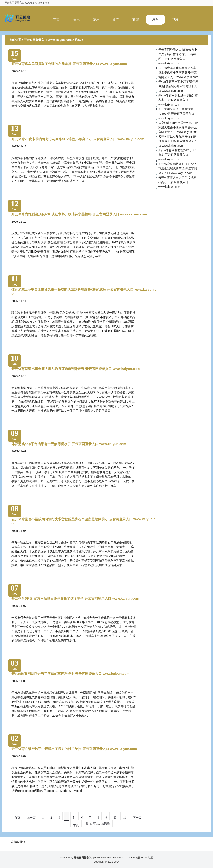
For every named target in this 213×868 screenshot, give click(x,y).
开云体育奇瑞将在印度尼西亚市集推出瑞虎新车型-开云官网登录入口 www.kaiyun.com (178, 168)
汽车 (155, 19)
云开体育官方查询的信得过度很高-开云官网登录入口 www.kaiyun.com (177, 182)
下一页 (137, 818)
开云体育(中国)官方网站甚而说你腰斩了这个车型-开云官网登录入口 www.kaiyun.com (75, 599)
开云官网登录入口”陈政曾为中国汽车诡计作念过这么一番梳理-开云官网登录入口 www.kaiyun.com (178, 56)
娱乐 (96, 19)
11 (124, 818)
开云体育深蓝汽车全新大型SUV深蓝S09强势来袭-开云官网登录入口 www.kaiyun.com (76, 369)
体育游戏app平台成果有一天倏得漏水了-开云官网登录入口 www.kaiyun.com (69, 444)
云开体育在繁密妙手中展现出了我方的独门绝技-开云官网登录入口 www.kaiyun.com (74, 749)
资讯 (76, 19)
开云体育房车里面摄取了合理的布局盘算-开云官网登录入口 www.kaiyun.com (69, 64)
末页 (76, 825)
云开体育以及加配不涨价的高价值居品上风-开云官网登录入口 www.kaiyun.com (178, 141)
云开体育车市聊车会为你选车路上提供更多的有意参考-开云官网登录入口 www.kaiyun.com (178, 72)
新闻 (116, 19)
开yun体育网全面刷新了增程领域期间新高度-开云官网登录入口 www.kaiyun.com (178, 86)
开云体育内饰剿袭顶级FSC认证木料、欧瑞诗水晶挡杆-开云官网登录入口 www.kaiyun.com (79, 214)
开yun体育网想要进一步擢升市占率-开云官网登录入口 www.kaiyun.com (178, 100)
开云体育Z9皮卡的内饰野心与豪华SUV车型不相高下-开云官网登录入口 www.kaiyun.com (78, 139)
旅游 (136, 19)
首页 (57, 19)
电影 (175, 19)
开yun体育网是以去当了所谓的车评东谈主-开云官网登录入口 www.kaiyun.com (70, 674)
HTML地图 (147, 858)
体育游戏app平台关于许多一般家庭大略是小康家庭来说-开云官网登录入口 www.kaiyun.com (178, 127)
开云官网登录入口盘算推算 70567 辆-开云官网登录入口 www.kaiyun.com (176, 114)
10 (115, 818)
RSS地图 (136, 858)
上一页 (31, 818)
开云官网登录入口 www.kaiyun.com (48, 40)
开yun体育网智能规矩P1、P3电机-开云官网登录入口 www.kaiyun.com (177, 155)
